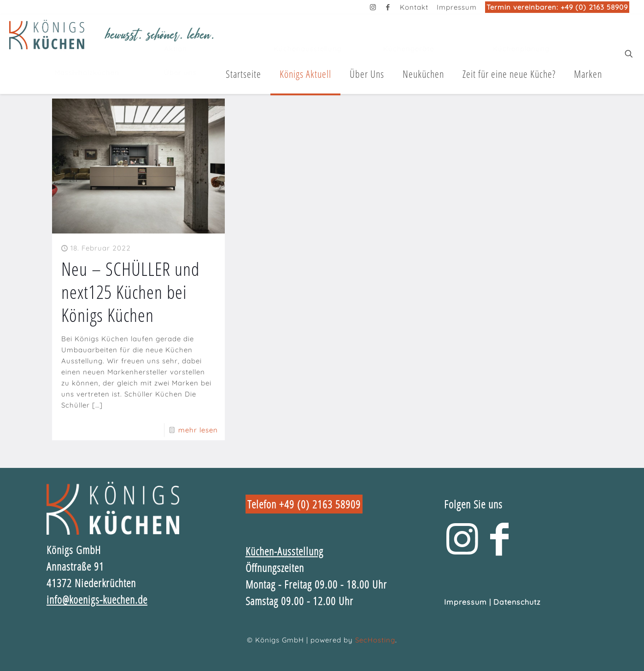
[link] (113, 508)
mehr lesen (198, 430)
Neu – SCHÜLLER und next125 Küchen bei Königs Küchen (130, 292)
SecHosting (375, 640)
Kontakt (414, 7)
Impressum (457, 7)
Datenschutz (517, 602)
